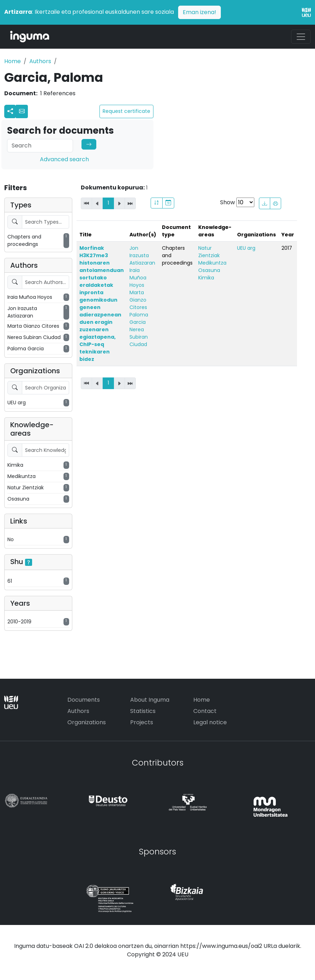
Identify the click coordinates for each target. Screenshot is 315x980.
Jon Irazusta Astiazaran (142, 255)
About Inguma (150, 700)
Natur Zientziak (209, 252)
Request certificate (126, 111)
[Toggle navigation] (301, 37)
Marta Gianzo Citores (138, 300)
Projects (142, 722)
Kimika (206, 278)
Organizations (87, 722)
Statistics (143, 711)
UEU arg (246, 248)
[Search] (40, 146)
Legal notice (210, 722)
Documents (84, 700)
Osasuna (209, 270)
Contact (205, 711)
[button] (22, 111)
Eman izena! (199, 12)
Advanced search (64, 159)
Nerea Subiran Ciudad (139, 337)
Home (13, 61)
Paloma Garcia (139, 318)
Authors (40, 61)
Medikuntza (212, 263)
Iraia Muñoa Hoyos (138, 278)
